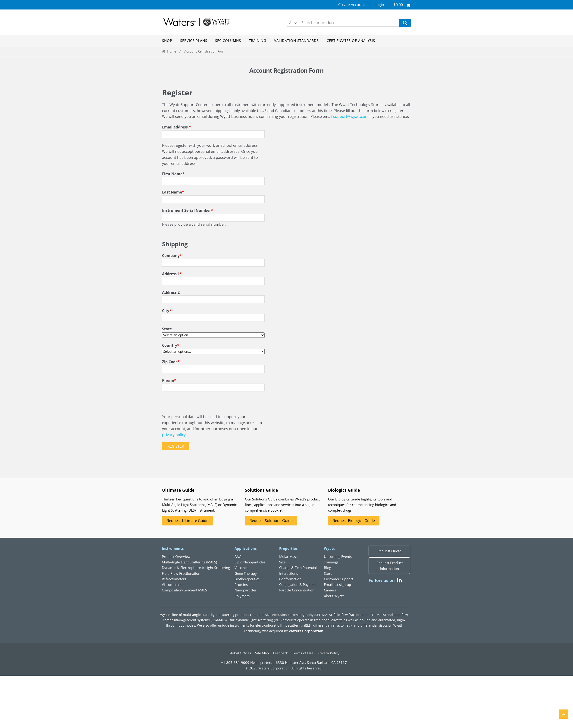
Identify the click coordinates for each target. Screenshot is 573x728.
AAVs (238, 556)
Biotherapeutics (247, 579)
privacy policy (174, 435)
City (167, 311)
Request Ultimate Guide (188, 521)
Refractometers (174, 579)
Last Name (173, 192)
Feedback (280, 653)
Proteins (241, 584)
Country (171, 345)
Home (172, 51)
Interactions (289, 573)
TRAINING (258, 41)
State (167, 329)
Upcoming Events (338, 556)
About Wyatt (334, 596)
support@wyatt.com (351, 116)
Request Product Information (390, 566)
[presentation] (197, 405)
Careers (330, 590)
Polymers (242, 596)
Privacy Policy (328, 653)
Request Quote (389, 551)
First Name (173, 174)
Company (172, 256)
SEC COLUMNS (228, 41)
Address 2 (171, 292)
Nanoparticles (246, 590)
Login (379, 5)
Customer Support (338, 579)
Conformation (290, 579)
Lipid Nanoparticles (250, 562)
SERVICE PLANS (194, 41)
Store (328, 573)
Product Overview (176, 556)
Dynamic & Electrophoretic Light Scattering (196, 568)
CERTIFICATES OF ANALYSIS (351, 41)
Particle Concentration (297, 590)
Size (282, 562)
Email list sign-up (337, 584)
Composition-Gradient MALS (184, 590)
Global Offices (240, 653)
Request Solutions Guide (271, 521)
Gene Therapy (246, 573)
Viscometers (172, 584)
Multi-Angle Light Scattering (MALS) (189, 562)
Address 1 (172, 274)
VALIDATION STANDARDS (296, 41)
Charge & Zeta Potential (298, 568)
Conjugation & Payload (297, 584)
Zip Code (171, 362)
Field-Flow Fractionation (181, 573)
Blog (327, 568)
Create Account (352, 5)
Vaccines (241, 568)
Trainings (331, 562)
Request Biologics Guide (354, 521)
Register (176, 446)
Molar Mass (288, 556)
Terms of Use (303, 653)
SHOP (167, 41)
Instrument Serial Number (188, 210)
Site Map (262, 653)
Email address (176, 127)
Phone (169, 380)
